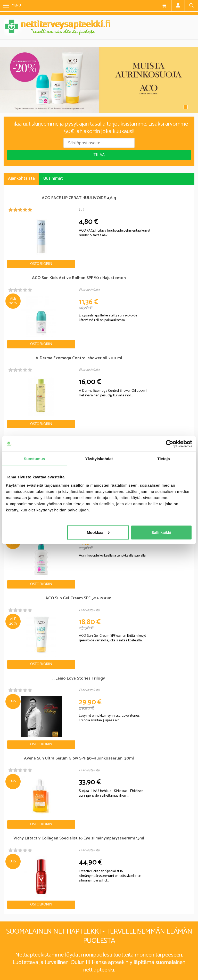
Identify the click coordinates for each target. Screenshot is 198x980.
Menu (12, 6)
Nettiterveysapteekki (22, 950)
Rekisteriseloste (93, 950)
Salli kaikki (162, 532)
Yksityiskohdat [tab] (99, 459)
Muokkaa (98, 532)
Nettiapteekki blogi (26, 683)
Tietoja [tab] (164, 459)
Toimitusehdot (134, 950)
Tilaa (99, 155)
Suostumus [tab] (34, 459)
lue (127, 912)
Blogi (59, 950)
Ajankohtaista (21, 179)
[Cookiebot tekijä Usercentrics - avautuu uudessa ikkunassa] (170, 444)
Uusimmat (53, 179)
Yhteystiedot (173, 950)
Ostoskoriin (27, 247)
